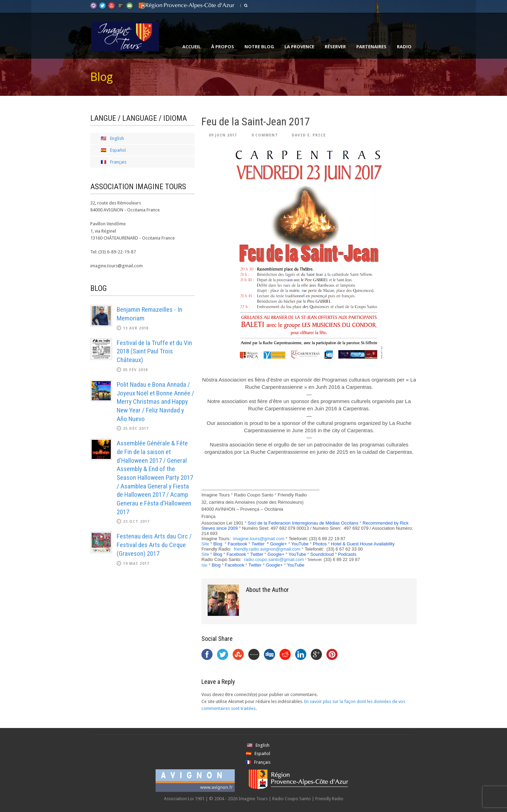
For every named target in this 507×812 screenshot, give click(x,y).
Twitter (258, 544)
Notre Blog (259, 47)
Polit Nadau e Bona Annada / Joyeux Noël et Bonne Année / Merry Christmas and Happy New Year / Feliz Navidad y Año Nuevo (155, 402)
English (117, 138)
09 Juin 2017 (223, 135)
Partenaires (371, 47)
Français (118, 162)
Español (118, 150)
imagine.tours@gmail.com (259, 539)
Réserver (335, 47)
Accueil (192, 47)
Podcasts (347, 554)
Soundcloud (322, 554)
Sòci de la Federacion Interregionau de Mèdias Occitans (303, 523)
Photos (320, 544)
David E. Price (309, 135)
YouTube (300, 544)
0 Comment (265, 135)
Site (205, 544)
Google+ (279, 544)
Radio (404, 47)
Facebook (238, 544)
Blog (218, 544)
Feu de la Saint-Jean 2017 (256, 122)
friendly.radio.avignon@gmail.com (267, 549)
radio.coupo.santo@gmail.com (274, 559)
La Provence (299, 47)
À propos (223, 47)
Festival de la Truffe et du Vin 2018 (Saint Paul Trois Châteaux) (154, 351)
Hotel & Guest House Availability (363, 544)
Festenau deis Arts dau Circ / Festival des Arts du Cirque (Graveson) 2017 (154, 545)
